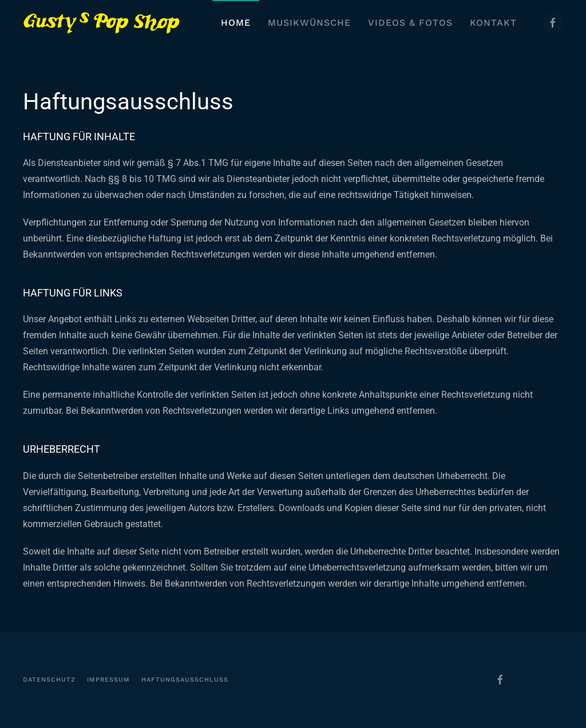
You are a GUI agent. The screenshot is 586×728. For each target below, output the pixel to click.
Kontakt (493, 23)
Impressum (108, 680)
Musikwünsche (309, 23)
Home (236, 23)
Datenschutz (49, 680)
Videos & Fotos (410, 23)
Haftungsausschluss (185, 680)
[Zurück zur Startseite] (102, 23)
